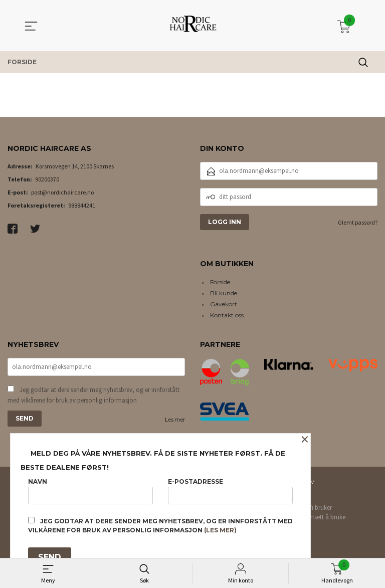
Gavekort (224, 304)
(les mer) (220, 530)
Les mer (175, 419)
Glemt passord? (358, 222)
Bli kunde (224, 293)
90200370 (47, 179)
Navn (90, 491)
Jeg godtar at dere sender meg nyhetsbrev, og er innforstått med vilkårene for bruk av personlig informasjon (93, 395)
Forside (220, 282)
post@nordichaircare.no (62, 192)
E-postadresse (230, 491)
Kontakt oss (227, 315)
